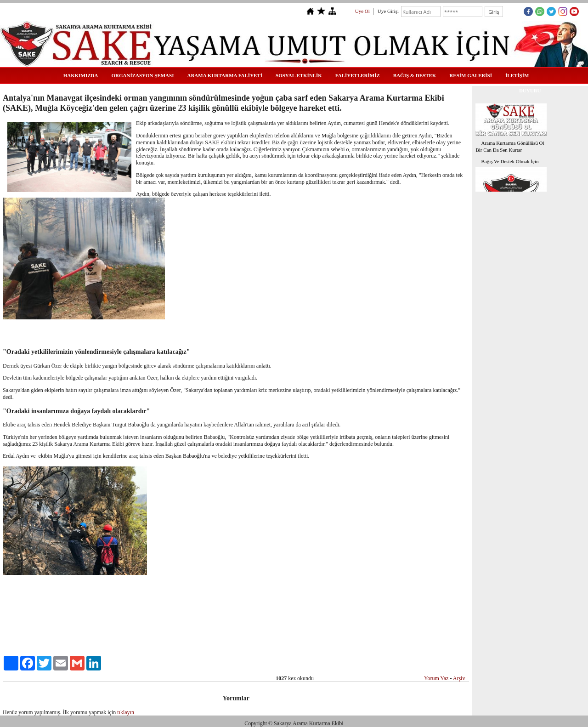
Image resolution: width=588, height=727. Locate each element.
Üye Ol (362, 11)
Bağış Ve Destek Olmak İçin (510, 161)
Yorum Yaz (436, 678)
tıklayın (126, 712)
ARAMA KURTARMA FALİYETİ (225, 75)
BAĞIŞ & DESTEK (415, 75)
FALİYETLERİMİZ (358, 75)
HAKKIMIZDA (81, 75)
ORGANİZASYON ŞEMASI (142, 75)
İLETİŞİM (517, 75)
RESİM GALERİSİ (471, 75)
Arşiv (459, 678)
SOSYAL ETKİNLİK (299, 75)
